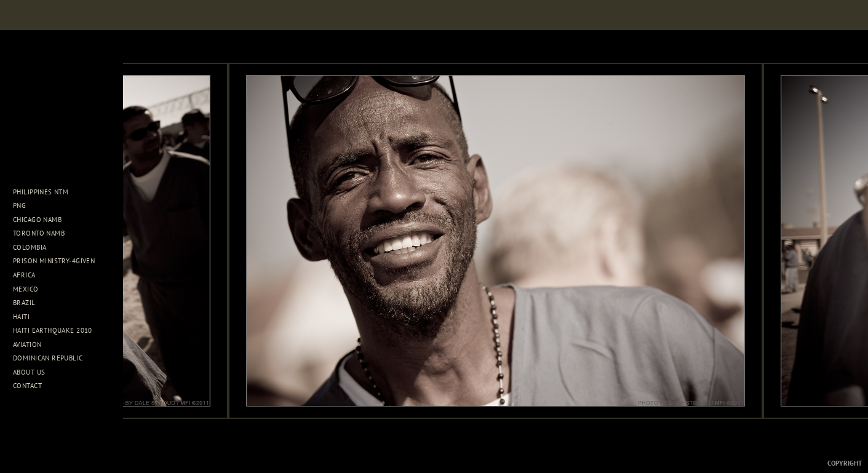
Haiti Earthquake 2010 (53, 330)
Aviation (32, 344)
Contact (27, 386)
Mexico (30, 289)
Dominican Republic (52, 358)
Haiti (26, 317)
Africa (29, 275)
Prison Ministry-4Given (54, 261)
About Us (34, 372)
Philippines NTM (45, 192)
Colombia (30, 247)
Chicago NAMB (37, 220)
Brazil (29, 303)
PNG (19, 205)
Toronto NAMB (39, 233)
